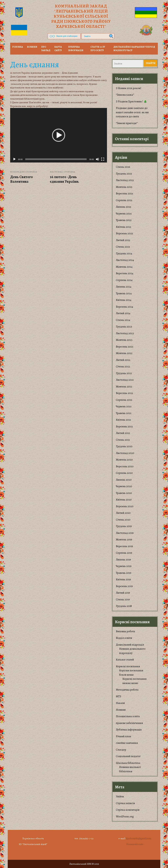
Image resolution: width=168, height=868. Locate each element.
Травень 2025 (124, 220)
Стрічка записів (125, 803)
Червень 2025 (124, 214)
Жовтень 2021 (124, 387)
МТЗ (118, 696)
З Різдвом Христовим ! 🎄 (131, 101)
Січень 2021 (123, 440)
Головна (18, 47)
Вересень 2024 (125, 273)
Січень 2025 (123, 247)
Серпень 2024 (124, 280)
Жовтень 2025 (124, 187)
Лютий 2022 (123, 360)
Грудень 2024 (124, 253)
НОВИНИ (32, 47)
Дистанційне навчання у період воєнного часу (134, 49)
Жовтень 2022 (124, 353)
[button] (59, 135)
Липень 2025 (123, 207)
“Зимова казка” (125, 95)
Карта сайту (58, 49)
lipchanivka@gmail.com (139, 838)
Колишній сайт (135, 844)
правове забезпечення (129, 723)
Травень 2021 (124, 413)
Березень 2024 (124, 307)
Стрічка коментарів (128, 810)
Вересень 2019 (124, 546)
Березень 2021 (124, 426)
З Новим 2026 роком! (129, 88)
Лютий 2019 (123, 593)
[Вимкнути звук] (97, 159)
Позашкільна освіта (128, 716)
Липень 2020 (124, 480)
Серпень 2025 (124, 200)
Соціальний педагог (128, 756)
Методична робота (127, 690)
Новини (121, 710)
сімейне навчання (127, 743)
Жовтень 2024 (124, 267)
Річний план (123, 736)
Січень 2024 (123, 320)
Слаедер (121, 750)
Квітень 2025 (123, 227)
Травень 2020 (124, 493)
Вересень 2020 (125, 466)
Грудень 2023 (124, 327)
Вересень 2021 (124, 393)
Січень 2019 (123, 599)
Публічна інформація (76, 49)
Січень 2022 (123, 366)
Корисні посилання (128, 666)
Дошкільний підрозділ (130, 645)
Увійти (120, 796)
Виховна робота (125, 631)
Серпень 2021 (124, 400)
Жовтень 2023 (124, 340)
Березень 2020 (125, 506)
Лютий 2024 (123, 313)
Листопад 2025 (125, 180)
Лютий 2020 (123, 513)
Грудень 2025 (124, 174)
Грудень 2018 (124, 606)
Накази (120, 703)
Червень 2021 (124, 406)
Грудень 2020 (124, 446)
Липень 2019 (123, 560)
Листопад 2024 (125, 260)
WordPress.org (125, 816)
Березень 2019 (124, 586)
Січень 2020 (123, 520)
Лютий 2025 (123, 240)
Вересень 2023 (125, 347)
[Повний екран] (103, 159)
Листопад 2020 (125, 453)
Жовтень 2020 (124, 460)
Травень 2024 (124, 293)
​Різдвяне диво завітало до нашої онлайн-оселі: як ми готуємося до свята (132, 112)
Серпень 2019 (124, 553)
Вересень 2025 (124, 193)
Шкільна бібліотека (128, 763)
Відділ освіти (124, 638)
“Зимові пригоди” (127, 123)
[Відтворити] (14, 159)
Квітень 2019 (123, 579)
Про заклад (46, 49)
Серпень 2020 (124, 473)
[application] (59, 135)
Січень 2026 (123, 167)
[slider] (56, 159)
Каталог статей (125, 660)
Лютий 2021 (123, 433)
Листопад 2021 (125, 380)
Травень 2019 (124, 573)
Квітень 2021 (123, 420)
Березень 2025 (124, 233)
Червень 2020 (124, 486)
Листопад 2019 (125, 533)
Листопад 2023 (125, 333)
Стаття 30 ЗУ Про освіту (98, 49)
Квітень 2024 (124, 300)
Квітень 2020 (124, 500)
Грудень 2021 (124, 373)
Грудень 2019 (124, 526)
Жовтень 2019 (124, 539)
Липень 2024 (124, 287)
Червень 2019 (124, 566)
